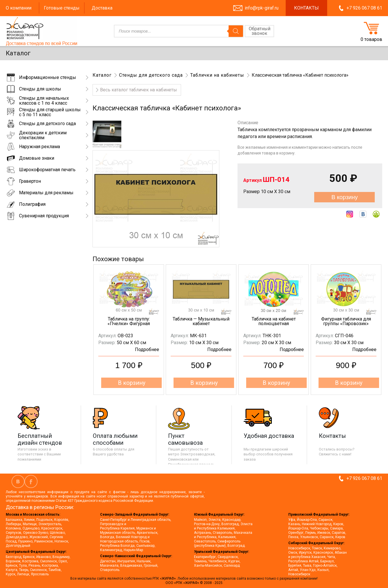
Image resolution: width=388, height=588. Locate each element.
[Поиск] (236, 31)
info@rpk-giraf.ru (262, 8)
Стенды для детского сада (151, 75)
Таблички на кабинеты (217, 75)
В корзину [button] (132, 383)
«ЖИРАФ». (169, 578)
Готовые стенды (62, 8)
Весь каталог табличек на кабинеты (139, 90)
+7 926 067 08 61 (364, 8)
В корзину (345, 197)
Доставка (102, 8)
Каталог (102, 75)
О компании (19, 8)
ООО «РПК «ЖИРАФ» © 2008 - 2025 (194, 583)
